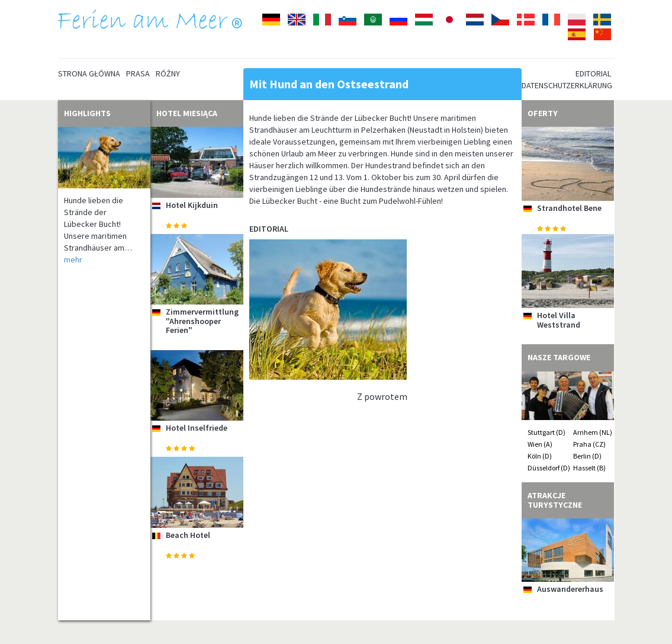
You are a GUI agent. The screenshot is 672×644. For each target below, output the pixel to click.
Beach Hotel (188, 535)
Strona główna (89, 73)
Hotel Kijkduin (192, 205)
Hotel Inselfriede (197, 428)
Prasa (138, 73)
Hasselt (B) (589, 468)
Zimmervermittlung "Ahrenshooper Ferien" (202, 321)
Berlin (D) (587, 456)
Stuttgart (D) (546, 432)
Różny (168, 73)
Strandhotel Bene (569, 208)
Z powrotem (382, 396)
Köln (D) (540, 456)
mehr (73, 259)
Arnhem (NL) (593, 432)
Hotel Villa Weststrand (559, 320)
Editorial (593, 73)
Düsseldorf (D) (549, 468)
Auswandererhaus (570, 589)
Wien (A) (540, 444)
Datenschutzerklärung (567, 85)
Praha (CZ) (589, 444)
